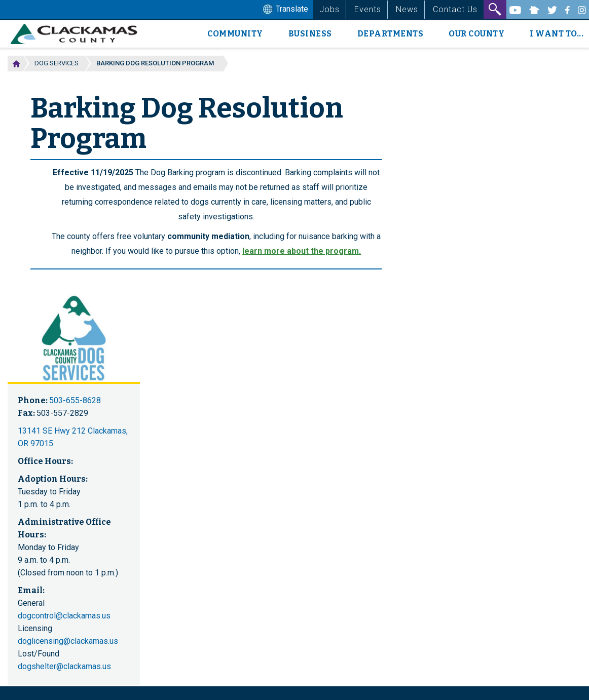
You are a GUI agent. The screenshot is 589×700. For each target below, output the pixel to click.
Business (310, 34)
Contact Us (455, 9)
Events (368, 9)
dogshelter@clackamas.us (64, 666)
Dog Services (57, 63)
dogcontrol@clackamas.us (64, 616)
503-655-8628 (75, 400)
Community (235, 34)
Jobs (329, 9)
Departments (391, 34)
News (407, 9)
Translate (284, 10)
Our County (476, 34)
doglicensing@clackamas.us (68, 641)
